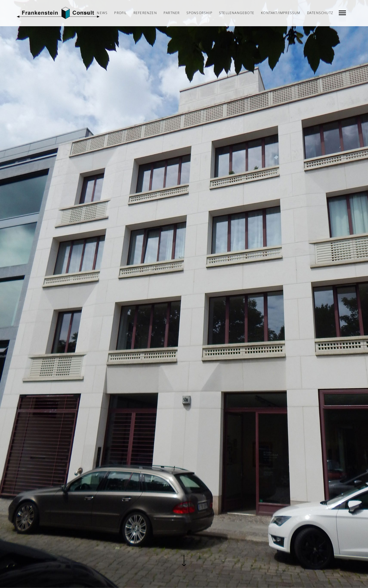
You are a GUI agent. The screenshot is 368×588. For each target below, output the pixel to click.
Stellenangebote (237, 13)
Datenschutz (320, 13)
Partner (172, 13)
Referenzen (145, 13)
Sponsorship (199, 13)
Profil (120, 13)
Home (85, 13)
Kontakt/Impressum (281, 13)
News (102, 13)
